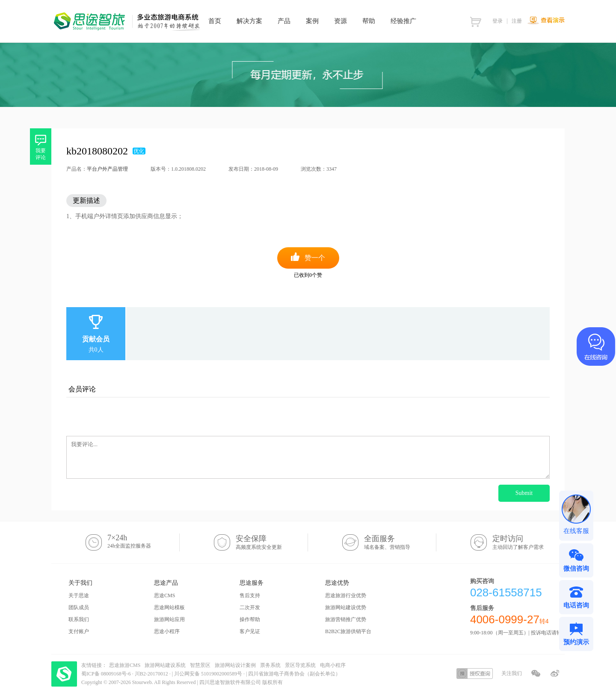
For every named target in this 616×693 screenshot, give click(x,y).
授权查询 (475, 674)
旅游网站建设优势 (346, 607)
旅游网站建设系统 (165, 665)
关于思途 (79, 595)
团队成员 (79, 607)
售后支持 (250, 595)
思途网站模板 (169, 607)
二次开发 (250, 607)
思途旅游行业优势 (346, 595)
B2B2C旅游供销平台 (348, 631)
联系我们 (79, 619)
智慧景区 (200, 665)
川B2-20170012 (152, 674)
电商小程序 (333, 665)
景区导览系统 (300, 665)
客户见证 (250, 631)
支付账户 (79, 631)
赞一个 (315, 258)
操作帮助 (250, 619)
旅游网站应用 (169, 619)
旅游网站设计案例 (235, 665)
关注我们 (512, 673)
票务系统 (270, 665)
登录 (498, 21)
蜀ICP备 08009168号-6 (107, 674)
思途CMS (164, 595)
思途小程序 (167, 631)
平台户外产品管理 (107, 169)
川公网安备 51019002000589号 (208, 674)
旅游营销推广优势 (346, 619)
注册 (517, 21)
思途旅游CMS (125, 665)
